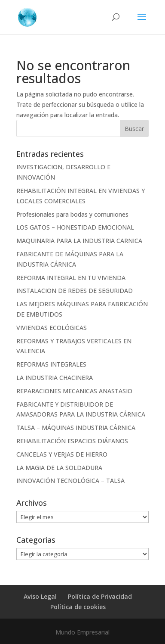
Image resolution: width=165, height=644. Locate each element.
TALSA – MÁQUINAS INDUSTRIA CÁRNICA (76, 428)
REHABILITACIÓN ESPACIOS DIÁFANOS (72, 441)
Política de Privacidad (100, 596)
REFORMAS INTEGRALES (51, 364)
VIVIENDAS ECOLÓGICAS (52, 328)
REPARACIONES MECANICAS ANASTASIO (74, 391)
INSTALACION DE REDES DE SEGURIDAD (75, 291)
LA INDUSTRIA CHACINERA (55, 378)
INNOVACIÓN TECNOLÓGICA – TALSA (70, 481)
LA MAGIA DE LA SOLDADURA (59, 468)
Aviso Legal (40, 596)
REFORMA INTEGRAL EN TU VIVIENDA (71, 278)
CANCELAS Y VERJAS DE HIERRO (62, 454)
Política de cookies (78, 607)
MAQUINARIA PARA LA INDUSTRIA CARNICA (79, 241)
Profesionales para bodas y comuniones (72, 214)
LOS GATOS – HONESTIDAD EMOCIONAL (75, 227)
